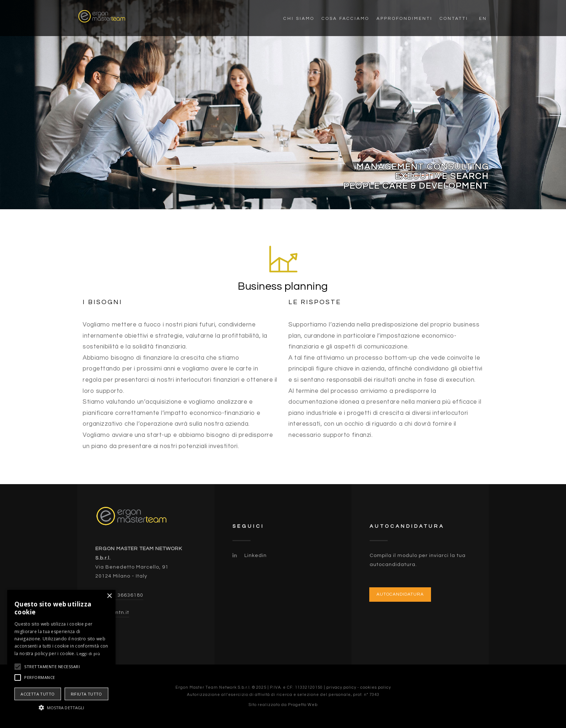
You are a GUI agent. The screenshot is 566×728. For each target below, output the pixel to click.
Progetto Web (303, 705)
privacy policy (341, 687)
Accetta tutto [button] (38, 694)
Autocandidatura (400, 594)
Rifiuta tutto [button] (86, 694)
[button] (61, 708)
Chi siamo (299, 19)
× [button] (109, 596)
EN (483, 19)
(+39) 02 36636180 (119, 595)
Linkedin (250, 556)
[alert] (61, 655)
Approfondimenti (404, 19)
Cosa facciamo (345, 19)
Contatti (454, 19)
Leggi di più (88, 654)
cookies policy (376, 687)
